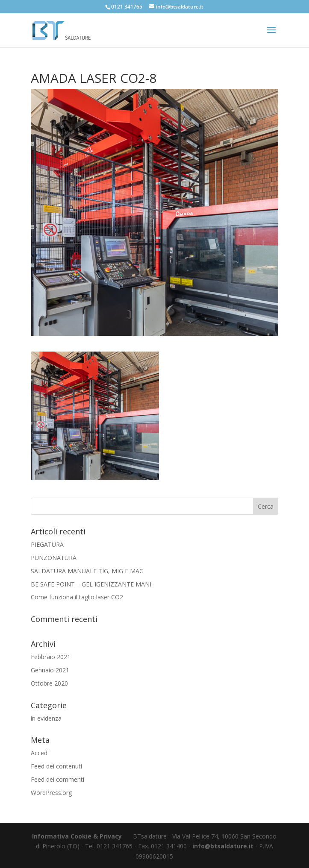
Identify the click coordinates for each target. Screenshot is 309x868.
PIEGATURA (47, 544)
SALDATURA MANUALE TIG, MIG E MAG (87, 571)
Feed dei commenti (57, 779)
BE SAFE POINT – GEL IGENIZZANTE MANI (91, 584)
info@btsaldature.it (223, 846)
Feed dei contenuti (56, 766)
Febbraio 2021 (51, 657)
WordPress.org (51, 793)
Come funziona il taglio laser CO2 (77, 597)
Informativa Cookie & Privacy (77, 836)
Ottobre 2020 (49, 683)
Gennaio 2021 (50, 670)
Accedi (40, 753)
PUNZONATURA (54, 558)
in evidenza (46, 718)
